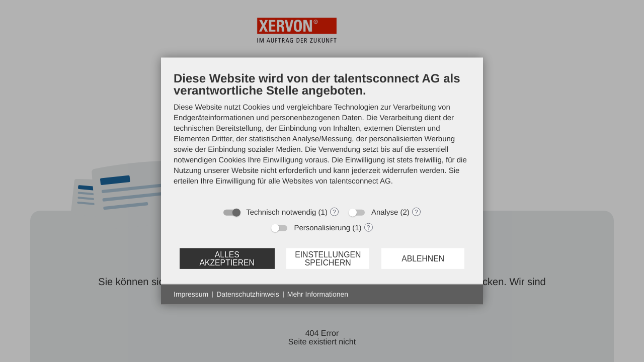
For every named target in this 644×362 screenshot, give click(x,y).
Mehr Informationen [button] (318, 294)
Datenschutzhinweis (248, 294)
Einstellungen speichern (328, 258)
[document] (322, 136)
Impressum (191, 294)
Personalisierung (322, 228)
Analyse (385, 212)
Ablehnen (423, 258)
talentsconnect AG (360, 181)
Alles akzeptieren (227, 258)
